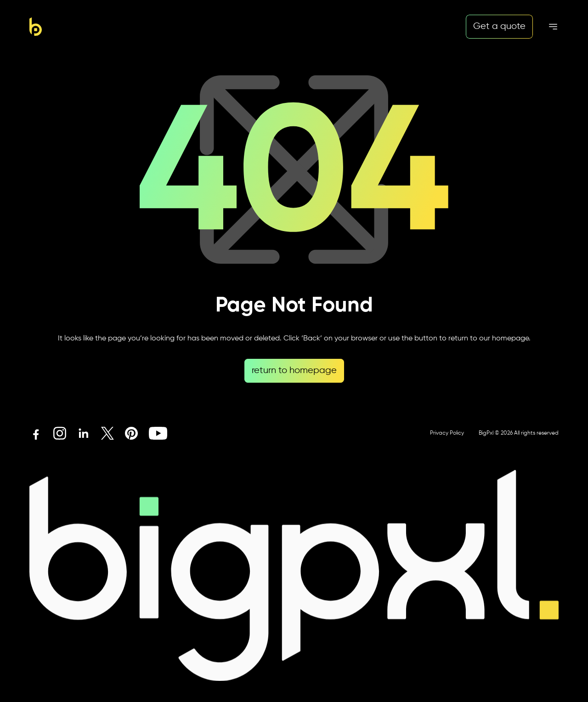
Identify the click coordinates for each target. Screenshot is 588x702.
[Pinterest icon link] (131, 433)
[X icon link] (107, 433)
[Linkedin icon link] (84, 433)
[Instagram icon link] (60, 433)
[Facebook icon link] (36, 433)
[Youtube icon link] (158, 433)
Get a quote (499, 26)
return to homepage (294, 371)
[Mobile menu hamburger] (553, 27)
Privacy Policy (447, 433)
